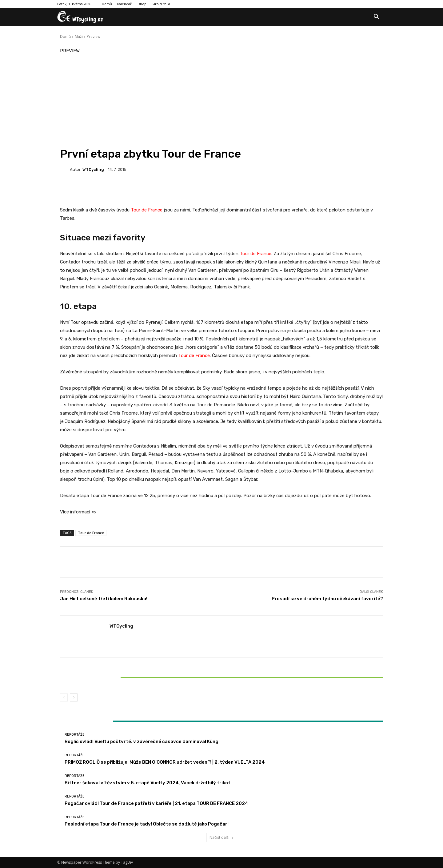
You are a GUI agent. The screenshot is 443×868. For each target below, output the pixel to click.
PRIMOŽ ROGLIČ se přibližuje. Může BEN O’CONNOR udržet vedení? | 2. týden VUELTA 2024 (165, 762)
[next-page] (74, 697)
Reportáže (113, 667)
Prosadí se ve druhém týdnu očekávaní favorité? (327, 599)
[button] (377, 17)
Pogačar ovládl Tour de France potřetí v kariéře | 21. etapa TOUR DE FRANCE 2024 (156, 803)
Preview (94, 36)
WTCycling (93, 169)
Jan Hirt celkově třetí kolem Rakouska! (104, 599)
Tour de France (147, 210)
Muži (79, 36)
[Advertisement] (221, 101)
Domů (65, 36)
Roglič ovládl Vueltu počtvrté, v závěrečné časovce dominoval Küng (142, 741)
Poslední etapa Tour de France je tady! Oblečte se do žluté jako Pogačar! (147, 824)
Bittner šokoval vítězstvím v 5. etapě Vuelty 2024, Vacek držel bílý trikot (113, 677)
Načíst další (222, 837)
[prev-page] (64, 697)
